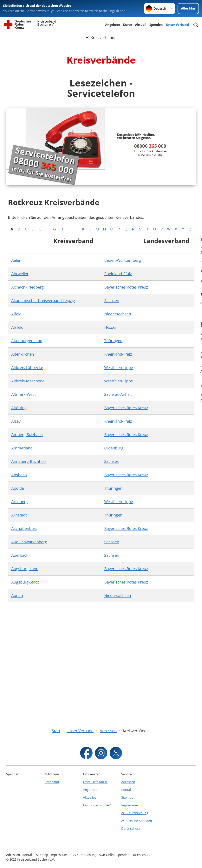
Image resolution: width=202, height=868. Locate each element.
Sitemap (127, 797)
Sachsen (112, 301)
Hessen (111, 327)
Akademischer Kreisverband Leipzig (43, 301)
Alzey (16, 421)
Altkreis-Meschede (28, 381)
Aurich (17, 595)
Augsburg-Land (25, 569)
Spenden (156, 25)
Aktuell (141, 25)
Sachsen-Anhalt (118, 394)
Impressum (130, 805)
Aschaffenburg (24, 528)
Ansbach (19, 475)
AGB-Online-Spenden (137, 821)
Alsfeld (17, 327)
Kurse (127, 25)
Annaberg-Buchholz (29, 461)
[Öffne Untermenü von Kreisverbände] (101, 38)
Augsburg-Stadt (25, 582)
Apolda (18, 488)
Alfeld (16, 314)
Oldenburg (114, 448)
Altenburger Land (27, 341)
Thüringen (113, 341)
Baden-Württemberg (123, 260)
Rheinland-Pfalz (118, 274)
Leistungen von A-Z (97, 805)
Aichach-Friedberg (27, 287)
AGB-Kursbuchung (135, 813)
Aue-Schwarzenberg (29, 542)
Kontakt (127, 790)
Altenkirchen (23, 354)
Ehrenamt (52, 782)
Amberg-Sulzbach (27, 435)
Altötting (19, 408)
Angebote (113, 25)
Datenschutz (131, 829)
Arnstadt (19, 515)
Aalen (16, 260)
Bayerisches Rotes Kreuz (126, 287)
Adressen (128, 782)
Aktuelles (90, 797)
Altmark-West (23, 394)
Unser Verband (177, 25)
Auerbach (20, 555)
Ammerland (22, 448)
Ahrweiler (20, 274)
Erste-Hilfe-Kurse (95, 782)
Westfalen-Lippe (119, 368)
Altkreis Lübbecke (27, 368)
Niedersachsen (118, 314)
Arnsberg (20, 502)
